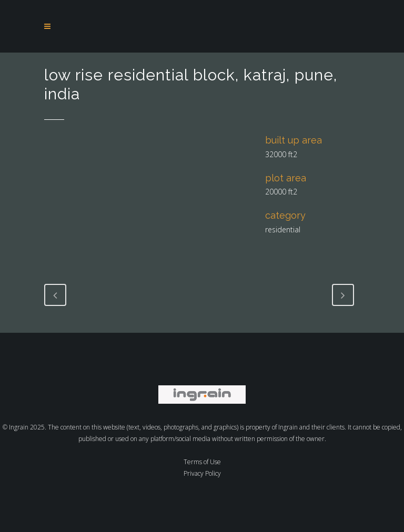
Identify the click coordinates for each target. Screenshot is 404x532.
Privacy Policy (202, 473)
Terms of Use (202, 462)
